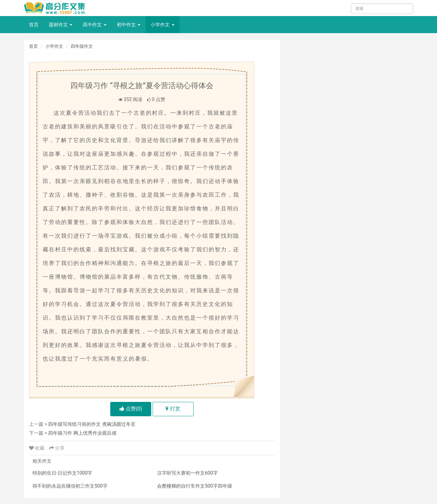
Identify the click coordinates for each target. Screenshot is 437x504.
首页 (34, 25)
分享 (57, 448)
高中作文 (94, 25)
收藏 (37, 448)
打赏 (173, 409)
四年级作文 (82, 46)
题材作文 (61, 25)
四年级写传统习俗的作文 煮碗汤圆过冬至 (92, 424)
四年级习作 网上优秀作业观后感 (82, 433)
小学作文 (162, 25)
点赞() (131, 409)
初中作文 (129, 25)
